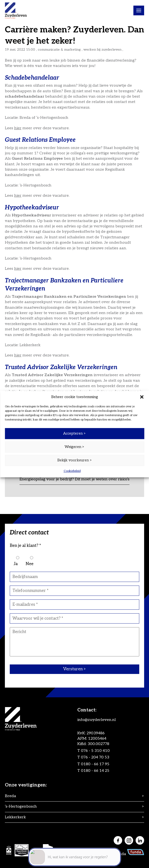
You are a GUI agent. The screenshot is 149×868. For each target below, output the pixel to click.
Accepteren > (74, 433)
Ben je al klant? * (25, 546)
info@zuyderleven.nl (97, 720)
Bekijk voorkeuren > (75, 460)
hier (18, 128)
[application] (75, 846)
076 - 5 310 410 (95, 751)
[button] (142, 397)
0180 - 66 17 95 (95, 764)
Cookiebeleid (72, 471)
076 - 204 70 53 (95, 757)
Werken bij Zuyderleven (102, 50)
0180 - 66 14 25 (95, 771)
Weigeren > (74, 447)
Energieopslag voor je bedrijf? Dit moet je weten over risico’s (74, 479)
